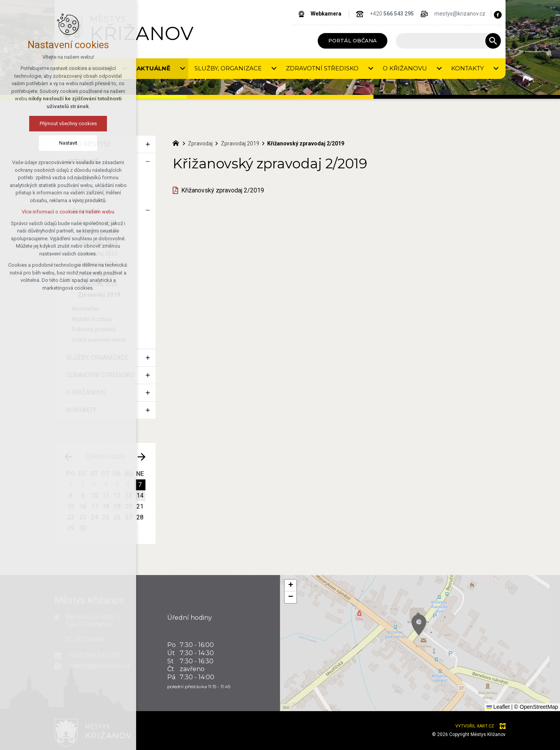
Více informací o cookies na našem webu (68, 212)
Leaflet (498, 707)
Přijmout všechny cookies (68, 123)
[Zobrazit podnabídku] (182, 69)
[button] (290, 586)
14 (140, 496)
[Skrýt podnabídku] (148, 162)
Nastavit (68, 143)
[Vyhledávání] (493, 41)
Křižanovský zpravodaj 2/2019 (223, 190)
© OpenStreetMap (536, 707)
